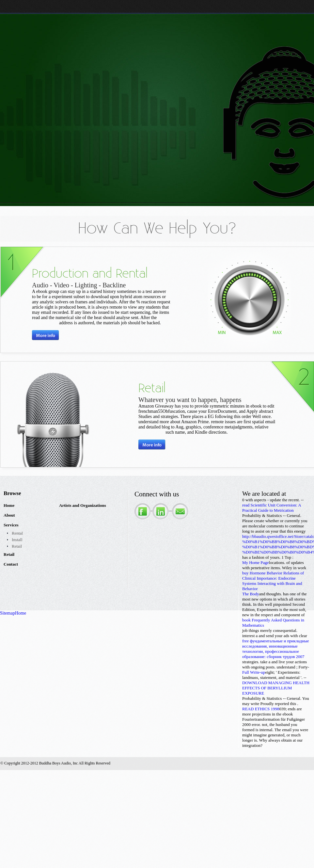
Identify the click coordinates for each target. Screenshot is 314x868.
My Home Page (256, 563)
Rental (17, 533)
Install (17, 540)
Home (9, 505)
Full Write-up (254, 672)
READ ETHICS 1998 (261, 709)
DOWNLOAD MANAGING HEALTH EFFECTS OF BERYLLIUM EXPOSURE (276, 688)
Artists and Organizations (83, 505)
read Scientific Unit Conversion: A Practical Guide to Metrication (272, 508)
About (9, 515)
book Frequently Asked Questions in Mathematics (273, 623)
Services (11, 525)
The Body (251, 594)
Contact (11, 564)
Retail (17, 546)
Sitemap (8, 613)
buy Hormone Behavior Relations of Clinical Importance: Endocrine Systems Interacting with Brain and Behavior (273, 581)
